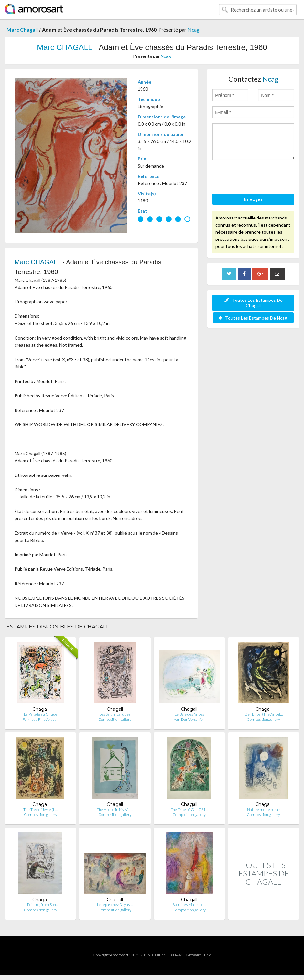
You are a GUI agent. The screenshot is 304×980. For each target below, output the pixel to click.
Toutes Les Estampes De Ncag (253, 318)
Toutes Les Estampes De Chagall (253, 303)
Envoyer (253, 199)
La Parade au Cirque (41, 714)
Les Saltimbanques (115, 714)
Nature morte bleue (263, 809)
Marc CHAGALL (64, 47)
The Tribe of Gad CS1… (189, 809)
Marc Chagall (22, 30)
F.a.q (208, 955)
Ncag (194, 30)
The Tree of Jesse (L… (40, 809)
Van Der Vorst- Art (189, 719)
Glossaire (194, 955)
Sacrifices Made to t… (189, 905)
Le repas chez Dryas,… (115, 905)
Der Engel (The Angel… (264, 714)
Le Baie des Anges (189, 714)
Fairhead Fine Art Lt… (40, 719)
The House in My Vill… (115, 809)
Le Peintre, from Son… (41, 905)
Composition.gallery (115, 719)
